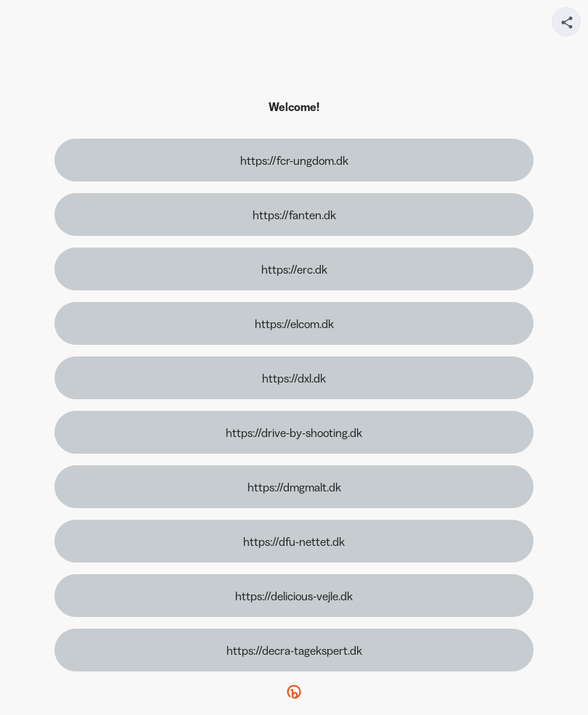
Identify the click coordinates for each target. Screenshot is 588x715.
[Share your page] (566, 22)
